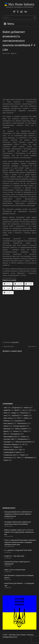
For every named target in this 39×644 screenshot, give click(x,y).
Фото (19, 458)
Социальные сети (10, 455)
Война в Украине (21, 429)
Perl (19, 418)
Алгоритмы (18, 421)
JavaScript (15, 343)
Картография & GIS (10, 437)
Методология (23, 439)
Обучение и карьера (11, 444)
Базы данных (8, 423)
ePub (5, 413)
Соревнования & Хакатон (12, 452)
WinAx (14, 54)
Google (14, 413)
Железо (16, 431)
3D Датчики (16, 408)
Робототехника (9, 450)
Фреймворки (29, 458)
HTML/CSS (24, 413)
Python (26, 418)
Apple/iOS (7, 410)
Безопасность (22, 423)
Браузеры (7, 429)
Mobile (26, 415)
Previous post (9, 347)
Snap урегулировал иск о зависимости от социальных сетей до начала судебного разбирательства (18, 514)
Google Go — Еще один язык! (14, 556)
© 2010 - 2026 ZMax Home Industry (14, 635)
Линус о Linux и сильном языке (15, 570)
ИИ (5, 434)
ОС (24, 444)
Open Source (8, 418)
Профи (16, 447)
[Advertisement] (19, 77)
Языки (6, 460)
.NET (5, 408)
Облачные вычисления (23, 442)
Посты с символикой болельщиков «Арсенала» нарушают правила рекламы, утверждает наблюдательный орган (20, 542)
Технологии (8, 458)
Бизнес (6, 426)
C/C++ (31, 410)
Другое (6, 431)
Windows (7, 421)
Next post (32, 347)
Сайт (20, 450)
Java (5, 415)
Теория (22, 455)
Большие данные (19, 426)
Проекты (7, 447)
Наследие (7, 442)
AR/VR (16, 410)
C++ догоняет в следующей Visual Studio (18, 550)
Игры (25, 431)
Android (26, 408)
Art (24, 410)
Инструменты (15, 434)
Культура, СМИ (9, 439)
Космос (23, 437)
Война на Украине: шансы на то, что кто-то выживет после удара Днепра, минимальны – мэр (20, 532)
